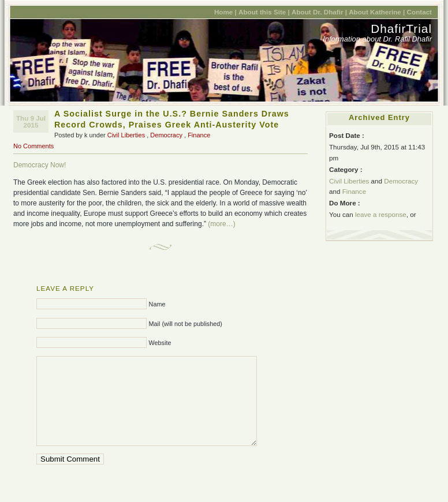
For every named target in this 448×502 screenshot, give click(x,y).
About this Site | (264, 12)
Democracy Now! (40, 165)
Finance (199, 135)
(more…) (221, 224)
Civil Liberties (126, 135)
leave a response (381, 214)
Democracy (166, 135)
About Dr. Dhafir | (319, 12)
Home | (225, 12)
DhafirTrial (401, 29)
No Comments (33, 146)
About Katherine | (377, 12)
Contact (419, 12)
